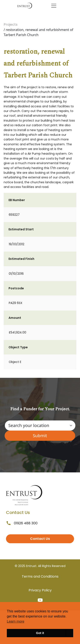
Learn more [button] (16, 621)
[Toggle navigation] (54, 6)
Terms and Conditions (40, 576)
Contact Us (40, 539)
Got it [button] (40, 633)
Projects (11, 24)
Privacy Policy (40, 590)
